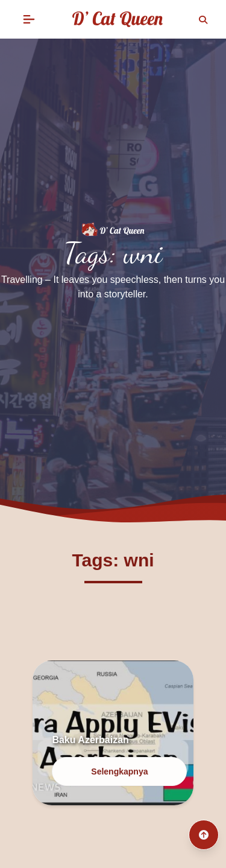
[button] (29, 19)
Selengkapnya (119, 771)
